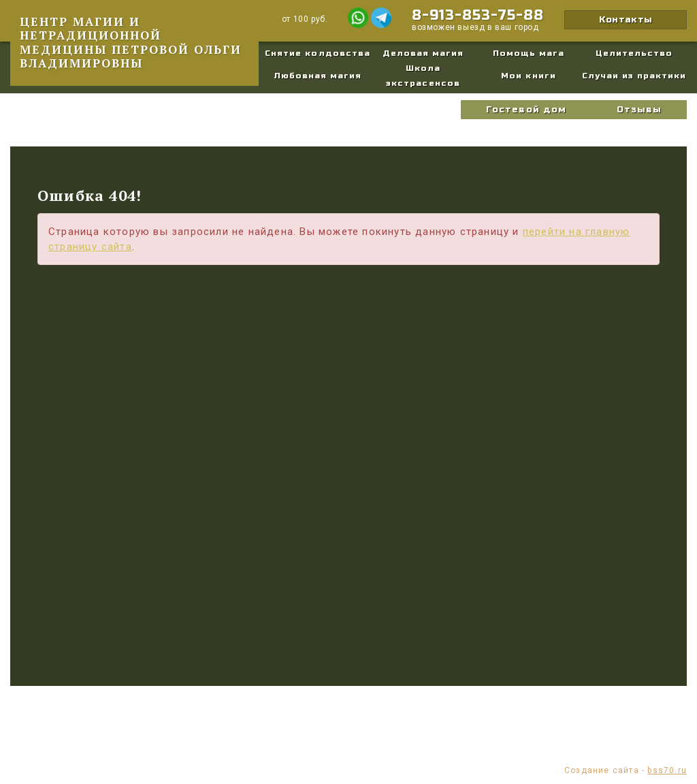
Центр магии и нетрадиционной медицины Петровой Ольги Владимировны (131, 42)
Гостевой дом (526, 110)
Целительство (634, 53)
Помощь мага (529, 53)
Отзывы (639, 110)
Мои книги (528, 76)
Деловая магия (423, 53)
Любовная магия (318, 76)
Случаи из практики (634, 76)
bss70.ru (667, 770)
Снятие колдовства (318, 53)
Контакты (626, 20)
